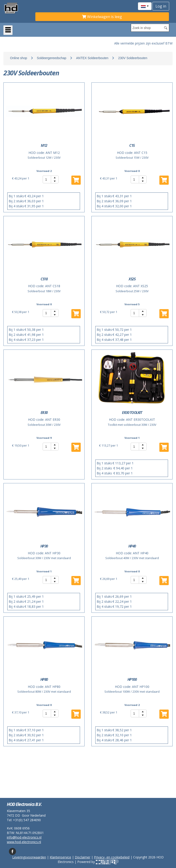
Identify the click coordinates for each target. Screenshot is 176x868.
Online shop (19, 58)
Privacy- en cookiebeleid (112, 857)
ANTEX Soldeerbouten (92, 58)
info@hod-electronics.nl (24, 837)
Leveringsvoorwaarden (29, 857)
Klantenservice (60, 857)
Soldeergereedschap (52, 58)
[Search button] (166, 28)
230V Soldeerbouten (133, 58)
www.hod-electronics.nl (24, 842)
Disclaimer (83, 857)
